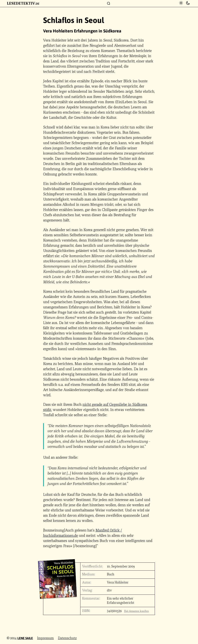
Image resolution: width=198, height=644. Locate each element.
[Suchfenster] (109, 3)
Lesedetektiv (23, 3)
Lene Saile (25, 638)
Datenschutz (67, 638)
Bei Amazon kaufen (136, 611)
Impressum (45, 638)
